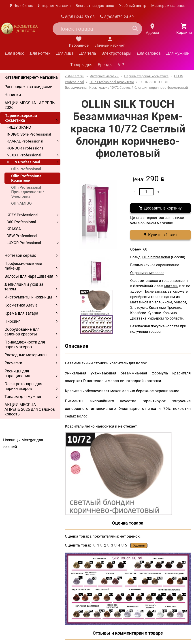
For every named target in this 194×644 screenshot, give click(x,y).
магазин (171, 286)
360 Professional (21, 222)
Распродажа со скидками (28, 87)
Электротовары (116, 53)
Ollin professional (156, 257)
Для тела (87, 53)
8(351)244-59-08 (78, 17)
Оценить (139, 546)
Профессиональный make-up (23, 266)
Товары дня (81, 65)
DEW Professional (22, 236)
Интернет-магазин (54, 6)
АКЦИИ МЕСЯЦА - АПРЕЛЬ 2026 (30, 105)
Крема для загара (21, 313)
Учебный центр (133, 6)
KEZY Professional (22, 215)
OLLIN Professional (23, 162)
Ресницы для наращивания (17, 373)
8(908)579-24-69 (117, 17)
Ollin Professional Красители (27, 178)
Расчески (13, 363)
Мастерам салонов (168, 6)
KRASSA (14, 229)
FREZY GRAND (19, 127)
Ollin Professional (26, 169)
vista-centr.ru (75, 76)
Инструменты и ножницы (28, 297)
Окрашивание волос (147, 273)
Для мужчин (178, 53)
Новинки (13, 95)
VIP (121, 65)
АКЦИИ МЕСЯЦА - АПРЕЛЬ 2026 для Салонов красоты (30, 409)
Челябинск (21, 6)
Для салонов (149, 53)
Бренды (105, 65)
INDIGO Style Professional (29, 134)
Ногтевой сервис (20, 255)
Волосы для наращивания (29, 276)
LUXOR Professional (24, 243)
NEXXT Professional (24, 155)
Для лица (65, 53)
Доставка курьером (147, 318)
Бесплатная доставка (95, 6)
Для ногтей (40, 53)
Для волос (14, 53)
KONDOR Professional (26, 148)
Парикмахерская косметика (21, 118)
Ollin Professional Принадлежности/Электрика (28, 192)
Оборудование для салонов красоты (22, 332)
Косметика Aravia (21, 305)
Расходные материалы (26, 355)
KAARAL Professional (25, 141)
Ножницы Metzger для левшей (23, 443)
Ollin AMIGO (21, 203)
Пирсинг (12, 321)
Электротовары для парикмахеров (23, 386)
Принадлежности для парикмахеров (25, 344)
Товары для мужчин (23, 397)
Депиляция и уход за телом (24, 287)
